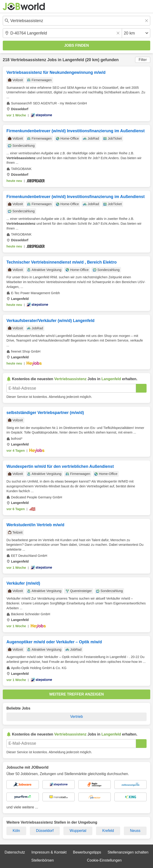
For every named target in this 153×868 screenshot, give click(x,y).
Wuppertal (78, 831)
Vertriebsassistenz (28, 60)
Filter (143, 60)
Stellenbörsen (42, 860)
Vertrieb (76, 717)
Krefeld (108, 831)
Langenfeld (73, 60)
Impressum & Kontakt (49, 852)
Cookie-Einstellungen (104, 860)
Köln (16, 831)
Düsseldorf (45, 831)
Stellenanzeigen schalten (128, 852)
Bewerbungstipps (87, 852)
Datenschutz (15, 852)
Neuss (135, 831)
